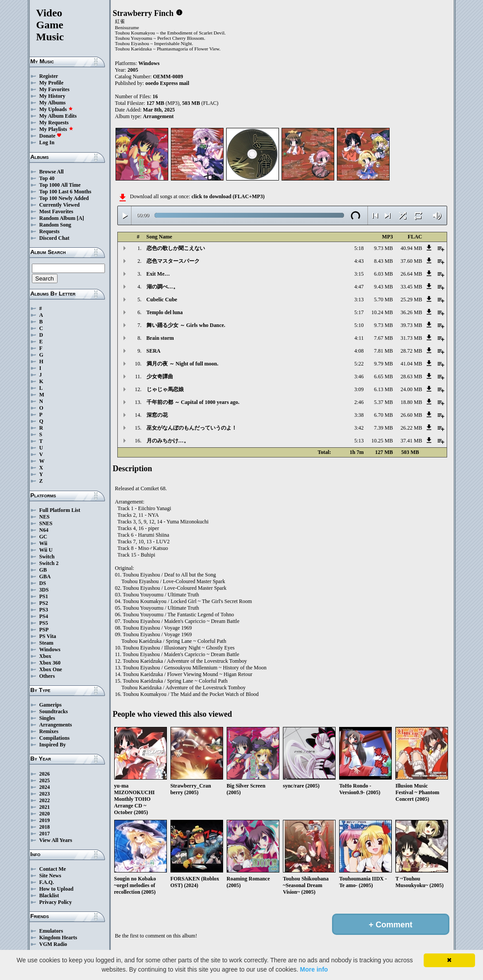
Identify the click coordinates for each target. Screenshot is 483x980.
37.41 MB (412, 441)
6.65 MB (384, 377)
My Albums (53, 103)
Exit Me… (158, 274)
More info (314, 969)
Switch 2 (49, 563)
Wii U (46, 550)
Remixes (49, 731)
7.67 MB (384, 338)
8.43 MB (384, 261)
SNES (46, 523)
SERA (154, 351)
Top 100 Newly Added (64, 198)
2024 (45, 787)
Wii (43, 543)
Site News (50, 876)
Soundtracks (54, 711)
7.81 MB (384, 351)
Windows (50, 649)
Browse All (52, 172)
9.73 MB (384, 248)
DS (43, 583)
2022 (45, 800)
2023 (45, 794)
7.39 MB (384, 428)
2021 (45, 807)
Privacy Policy (56, 902)
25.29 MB (412, 300)
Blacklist (49, 895)
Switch (47, 557)
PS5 (44, 623)
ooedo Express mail (167, 83)
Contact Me (53, 869)
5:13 (359, 441)
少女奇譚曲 (160, 377)
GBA (45, 576)
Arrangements (56, 725)
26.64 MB (412, 274)
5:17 (359, 312)
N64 (44, 530)
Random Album (58, 218)
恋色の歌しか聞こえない (176, 248)
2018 (45, 827)
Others (47, 676)
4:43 (359, 261)
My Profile (52, 83)
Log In (47, 142)
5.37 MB (384, 402)
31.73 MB (412, 338)
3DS (44, 590)
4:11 (359, 338)
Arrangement (158, 116)
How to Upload (56, 889)
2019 (45, 820)
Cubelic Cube (162, 300)
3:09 (359, 389)
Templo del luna (165, 312)
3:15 (359, 274)
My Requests (54, 123)
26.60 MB (412, 415)
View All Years (56, 840)
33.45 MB (412, 287)
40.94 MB (412, 248)
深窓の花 (157, 415)
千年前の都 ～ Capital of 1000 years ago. (193, 402)
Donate (51, 136)
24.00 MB (412, 389)
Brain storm (160, 338)
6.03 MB (384, 274)
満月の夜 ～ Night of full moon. (183, 364)
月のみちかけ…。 (168, 441)
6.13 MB (384, 389)
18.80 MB (412, 402)
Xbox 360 (50, 663)
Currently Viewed (60, 205)
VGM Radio (53, 944)
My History (52, 96)
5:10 (359, 325)
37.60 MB (412, 261)
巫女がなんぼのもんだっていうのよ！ (192, 428)
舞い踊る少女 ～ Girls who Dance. (186, 325)
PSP (44, 630)
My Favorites (54, 89)
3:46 (359, 377)
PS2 (44, 603)
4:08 (359, 351)
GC (43, 537)
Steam (46, 643)
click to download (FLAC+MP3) (228, 196)
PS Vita (48, 636)
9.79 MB (384, 364)
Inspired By (53, 745)
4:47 (359, 287)
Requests (50, 231)
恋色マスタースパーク (173, 261)
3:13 (359, 300)
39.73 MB (412, 325)
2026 (45, 774)
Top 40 (47, 178)
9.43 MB (384, 287)
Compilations (55, 738)
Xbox (45, 656)
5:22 (359, 364)
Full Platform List (60, 510)
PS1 (44, 596)
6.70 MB (384, 415)
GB (43, 570)
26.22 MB (412, 428)
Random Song (55, 225)
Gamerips (51, 705)
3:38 (359, 415)
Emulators (51, 931)
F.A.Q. (47, 882)
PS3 (44, 610)
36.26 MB (412, 312)
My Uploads (56, 109)
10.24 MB (382, 312)
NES (44, 517)
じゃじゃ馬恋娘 (165, 389)
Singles (47, 718)
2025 (45, 780)
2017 (45, 834)
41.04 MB (412, 364)
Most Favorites (56, 211)
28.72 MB (412, 351)
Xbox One (51, 669)
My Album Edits (58, 116)
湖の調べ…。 (162, 287)
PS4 (44, 616)
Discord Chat (54, 238)
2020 (45, 814)
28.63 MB (412, 377)
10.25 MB (382, 441)
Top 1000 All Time (60, 185)
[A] (80, 218)
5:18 (359, 248)
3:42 (359, 428)
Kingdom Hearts (58, 938)
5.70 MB (384, 300)
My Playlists (56, 129)
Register (49, 76)
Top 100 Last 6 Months (66, 192)
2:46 (359, 402)
